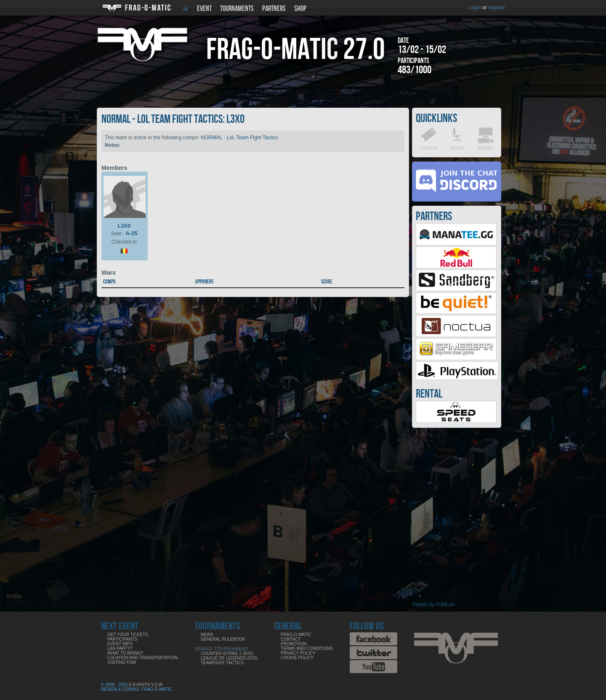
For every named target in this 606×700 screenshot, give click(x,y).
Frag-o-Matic (296, 635)
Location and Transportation (142, 658)
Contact (291, 639)
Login (474, 8)
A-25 (131, 233)
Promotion (294, 644)
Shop (300, 9)
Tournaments (237, 9)
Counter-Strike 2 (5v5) (227, 654)
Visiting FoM (122, 662)
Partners (274, 9)
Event (204, 9)
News (207, 635)
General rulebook (223, 639)
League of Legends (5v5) (229, 658)
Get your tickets (128, 635)
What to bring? (125, 653)
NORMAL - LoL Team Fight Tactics (239, 138)
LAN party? (120, 648)
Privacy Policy (298, 653)
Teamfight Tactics (222, 663)
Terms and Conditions (307, 648)
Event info (120, 644)
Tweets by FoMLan (433, 605)
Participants (122, 639)
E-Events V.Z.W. (146, 685)
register (497, 8)
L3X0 (124, 226)
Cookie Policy (297, 658)
